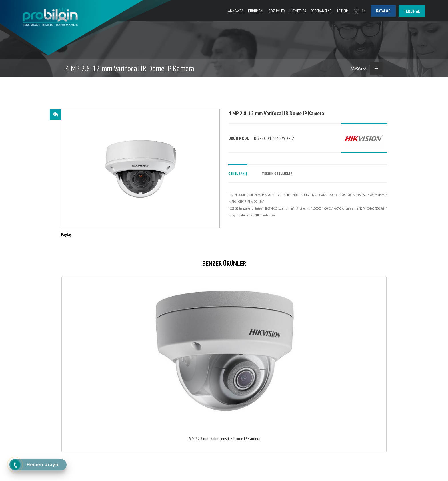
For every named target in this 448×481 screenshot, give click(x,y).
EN (360, 11)
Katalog (383, 11)
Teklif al (412, 11)
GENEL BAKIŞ (238, 173)
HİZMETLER (298, 11)
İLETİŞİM (342, 11)
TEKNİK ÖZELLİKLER (277, 173)
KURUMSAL (256, 11)
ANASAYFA (236, 11)
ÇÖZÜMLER (277, 11)
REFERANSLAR (321, 11)
